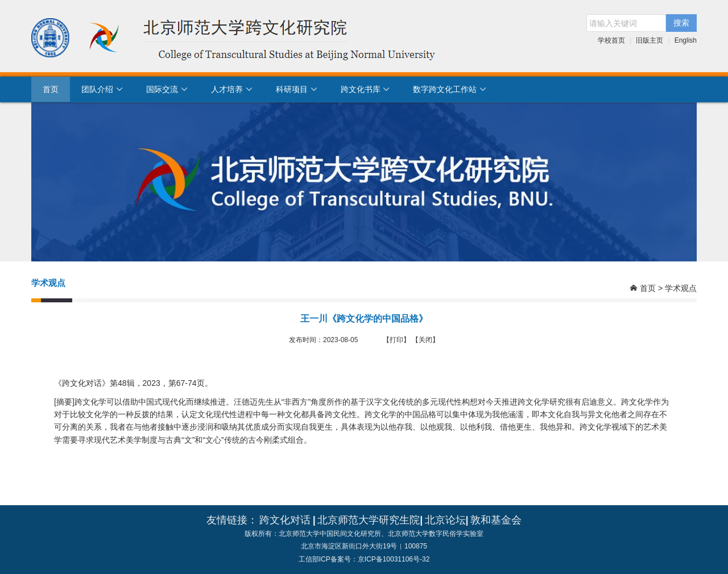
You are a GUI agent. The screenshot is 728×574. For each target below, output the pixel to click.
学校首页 (611, 40)
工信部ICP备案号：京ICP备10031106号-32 (364, 559)
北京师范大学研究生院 (369, 520)
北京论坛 (445, 520)
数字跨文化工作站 (450, 89)
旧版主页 (650, 40)
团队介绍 (102, 89)
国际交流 (167, 89)
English (686, 40)
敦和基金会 (496, 520)
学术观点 (681, 288)
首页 (51, 89)
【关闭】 (425, 340)
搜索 (681, 23)
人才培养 (232, 89)
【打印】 (396, 340)
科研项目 (297, 89)
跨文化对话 (285, 520)
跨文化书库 (366, 89)
